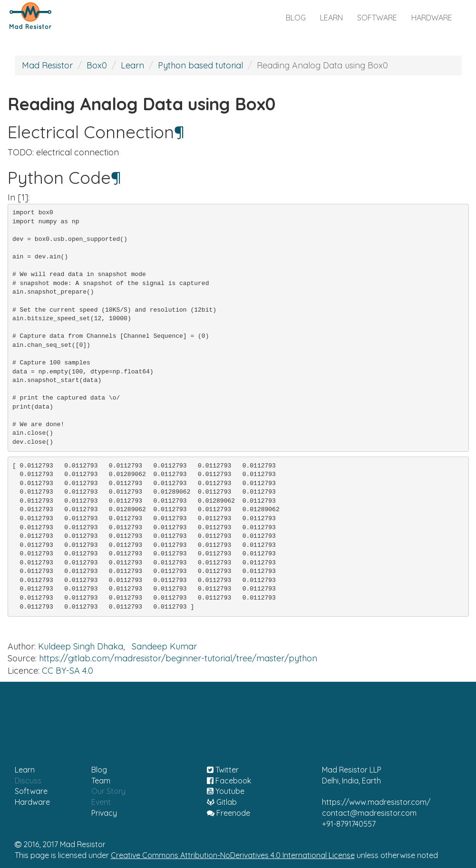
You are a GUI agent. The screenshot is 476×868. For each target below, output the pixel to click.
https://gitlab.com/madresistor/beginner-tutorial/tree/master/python (178, 658)
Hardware (32, 802)
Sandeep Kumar (164, 646)
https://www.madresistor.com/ (376, 802)
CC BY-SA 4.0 (68, 671)
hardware (432, 18)
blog (296, 18)
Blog (99, 770)
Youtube (226, 791)
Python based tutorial (200, 65)
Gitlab (222, 802)
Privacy (104, 813)
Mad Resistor (47, 65)
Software (31, 791)
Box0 (97, 65)
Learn (132, 65)
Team (101, 781)
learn (331, 18)
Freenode (228, 813)
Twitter (223, 770)
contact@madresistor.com (369, 813)
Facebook (229, 781)
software (377, 18)
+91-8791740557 (349, 824)
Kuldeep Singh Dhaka (81, 646)
